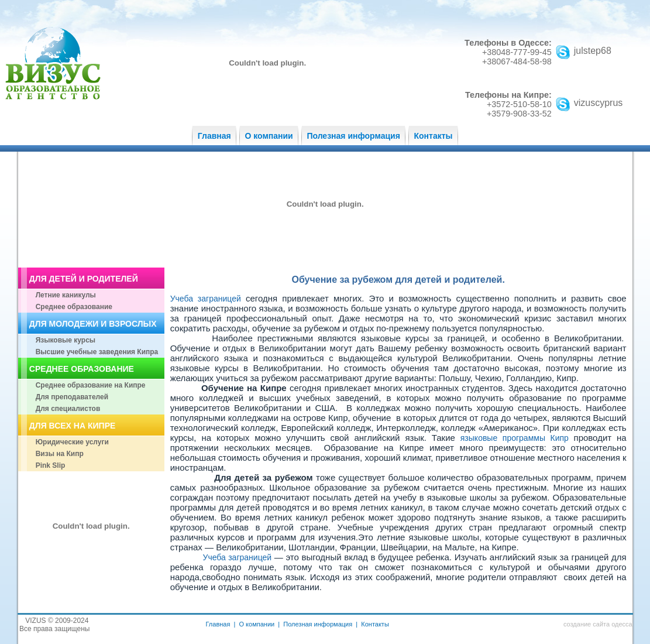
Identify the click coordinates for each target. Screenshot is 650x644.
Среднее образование (74, 307)
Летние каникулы (66, 295)
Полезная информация (353, 136)
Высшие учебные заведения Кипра (97, 352)
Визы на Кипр (60, 454)
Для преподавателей (72, 397)
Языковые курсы (66, 340)
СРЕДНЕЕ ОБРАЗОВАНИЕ (82, 369)
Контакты (434, 136)
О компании (269, 136)
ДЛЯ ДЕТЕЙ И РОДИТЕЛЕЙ (84, 279)
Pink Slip (51, 465)
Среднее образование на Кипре (91, 385)
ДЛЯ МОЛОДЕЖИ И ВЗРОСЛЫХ (93, 324)
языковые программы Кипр (517, 438)
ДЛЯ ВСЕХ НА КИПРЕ (72, 426)
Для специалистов (68, 409)
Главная (214, 136)
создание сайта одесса (598, 624)
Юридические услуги (72, 442)
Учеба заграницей (206, 299)
